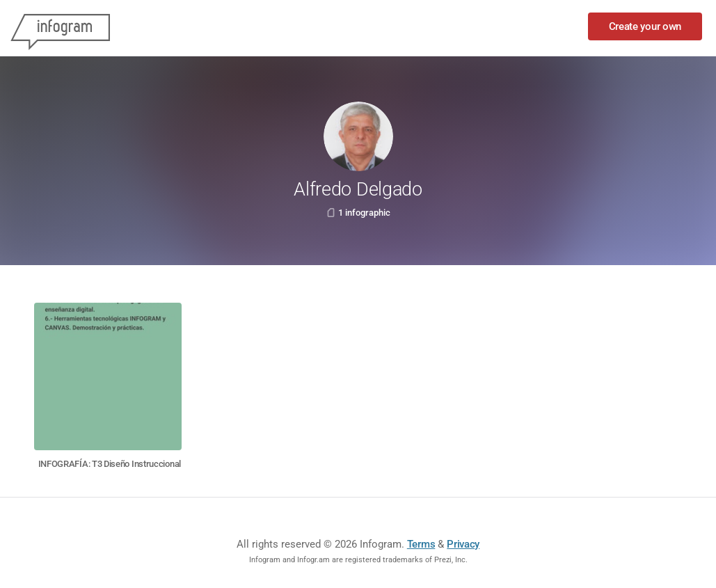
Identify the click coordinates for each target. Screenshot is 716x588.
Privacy (463, 544)
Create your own (645, 26)
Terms (421, 544)
